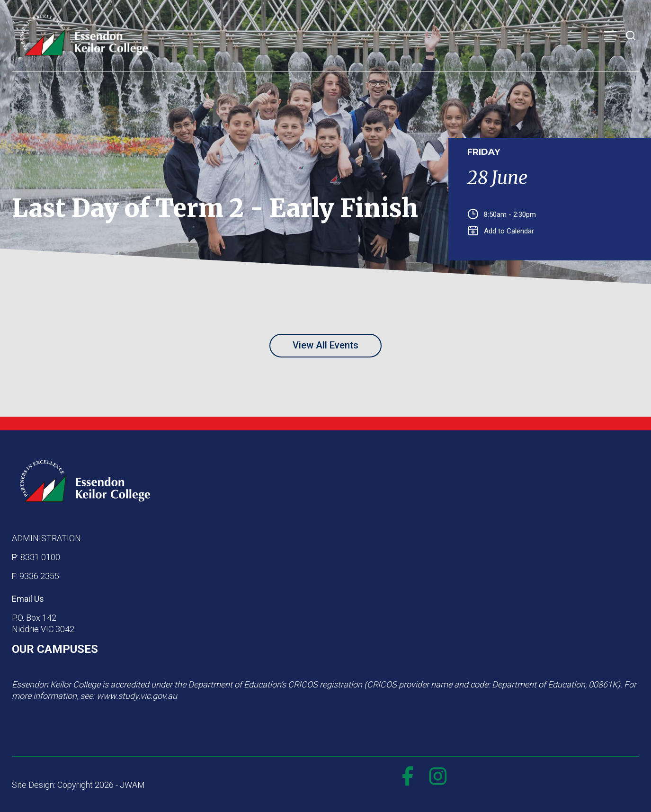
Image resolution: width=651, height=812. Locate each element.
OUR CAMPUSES (55, 649)
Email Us (28, 599)
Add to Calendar (501, 231)
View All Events (325, 345)
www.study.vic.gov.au (137, 696)
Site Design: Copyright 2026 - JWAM (78, 785)
